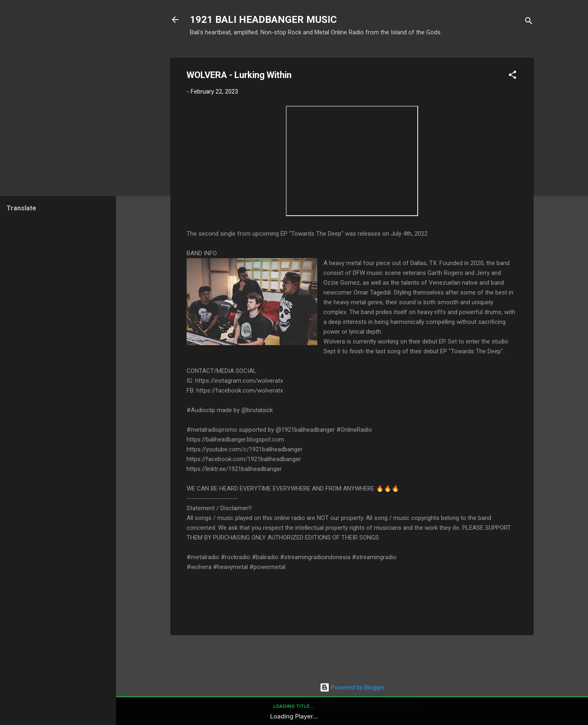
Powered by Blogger (352, 687)
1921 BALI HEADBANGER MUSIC (263, 20)
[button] (512, 76)
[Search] (529, 22)
